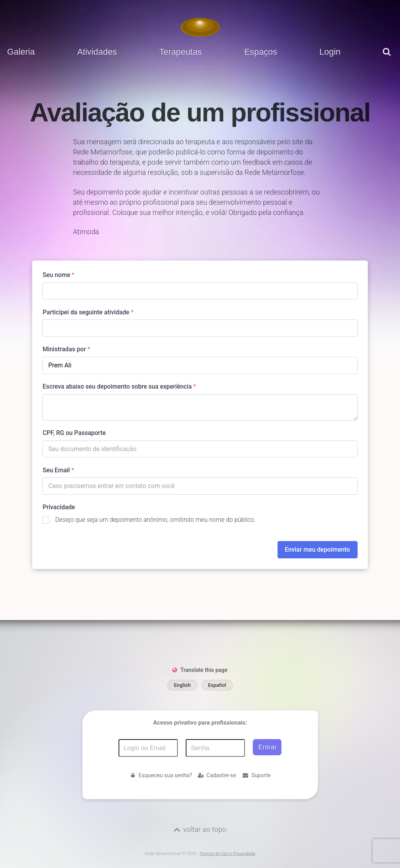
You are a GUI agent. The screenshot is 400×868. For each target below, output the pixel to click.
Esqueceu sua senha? (161, 775)
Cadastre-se (217, 775)
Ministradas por (66, 349)
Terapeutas (180, 52)
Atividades (97, 52)
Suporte (256, 775)
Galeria (21, 52)
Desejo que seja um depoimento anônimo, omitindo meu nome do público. (155, 520)
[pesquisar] (388, 58)
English (182, 685)
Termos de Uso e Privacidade (227, 854)
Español (217, 685)
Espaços (261, 52)
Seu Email (58, 470)
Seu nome (58, 275)
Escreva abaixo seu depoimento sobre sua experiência (119, 386)
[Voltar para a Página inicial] (200, 27)
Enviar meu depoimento (318, 550)
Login (330, 52)
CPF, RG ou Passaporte (74, 433)
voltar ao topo (205, 829)
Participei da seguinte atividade (88, 312)
